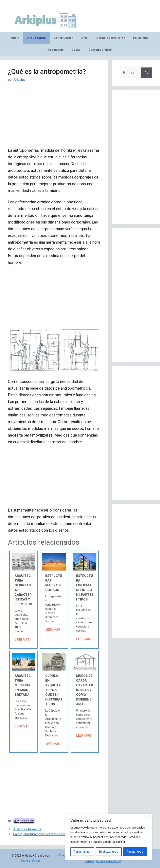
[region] (109, 837)
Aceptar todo (135, 852)
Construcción (63, 38)
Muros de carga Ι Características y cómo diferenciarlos (85, 690)
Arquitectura (36, 38)
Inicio (15, 38)
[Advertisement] (54, 118)
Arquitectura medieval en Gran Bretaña (23, 685)
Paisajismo (141, 38)
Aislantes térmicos (27, 829)
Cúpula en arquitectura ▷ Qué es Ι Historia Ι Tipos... (54, 690)
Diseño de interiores (110, 38)
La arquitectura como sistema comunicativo (46, 834)
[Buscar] (146, 73)
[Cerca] (149, 816)
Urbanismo (56, 50)
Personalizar (82, 852)
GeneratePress (31, 861)
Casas (76, 50)
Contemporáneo (100, 50)
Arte (84, 38)
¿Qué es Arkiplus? (108, 861)
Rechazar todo (109, 852)
